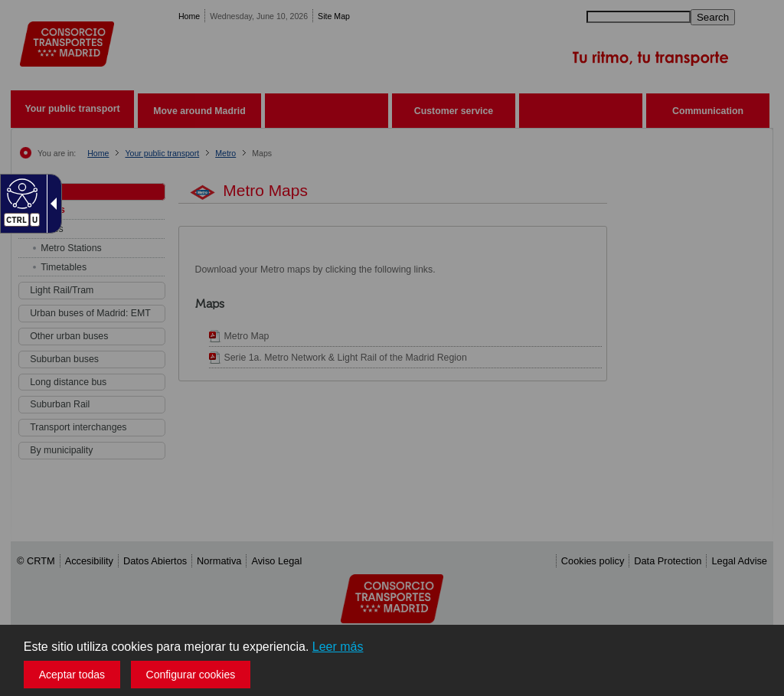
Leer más (338, 647)
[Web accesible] (20, 193)
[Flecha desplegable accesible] (51, 204)
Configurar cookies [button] (191, 675)
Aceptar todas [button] (72, 675)
